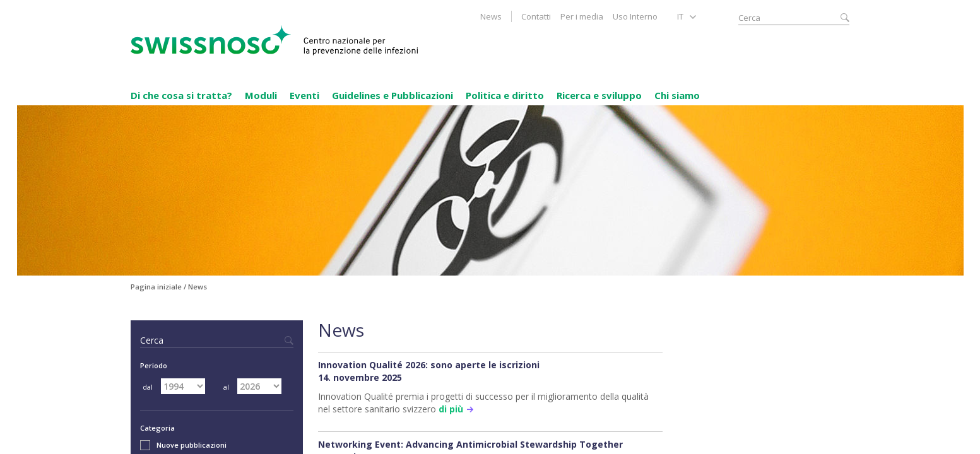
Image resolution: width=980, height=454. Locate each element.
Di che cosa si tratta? (181, 95)
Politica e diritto (505, 95)
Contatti (536, 16)
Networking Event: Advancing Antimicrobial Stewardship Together (470, 444)
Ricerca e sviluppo (599, 95)
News (491, 16)
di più (451, 409)
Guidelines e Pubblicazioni (393, 95)
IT (680, 16)
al (226, 387)
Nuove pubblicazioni (183, 445)
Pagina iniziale (156, 287)
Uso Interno (635, 16)
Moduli (261, 95)
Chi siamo (677, 95)
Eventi (304, 95)
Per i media (582, 16)
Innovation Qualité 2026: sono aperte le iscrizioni (429, 365)
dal (148, 387)
